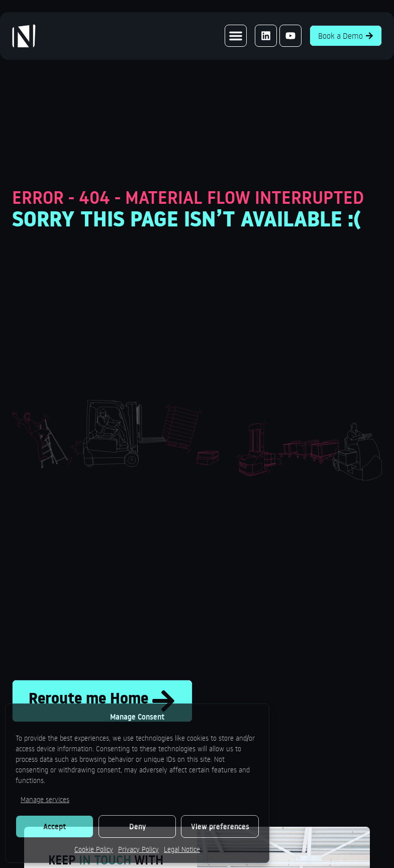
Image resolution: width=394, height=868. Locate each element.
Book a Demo (346, 36)
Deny (137, 826)
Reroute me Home (102, 701)
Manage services (45, 799)
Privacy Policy (138, 849)
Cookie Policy (94, 849)
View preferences (220, 826)
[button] (236, 36)
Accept (55, 826)
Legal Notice (182, 849)
